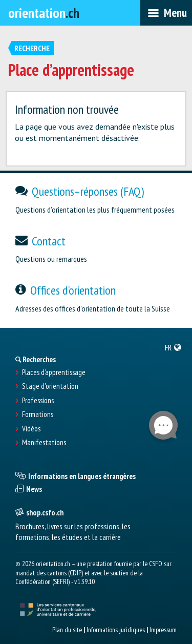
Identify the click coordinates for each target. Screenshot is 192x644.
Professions (38, 401)
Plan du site (67, 630)
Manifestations (44, 443)
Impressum (163, 630)
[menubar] (166, 13)
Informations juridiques (116, 630)
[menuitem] (173, 347)
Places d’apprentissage (54, 372)
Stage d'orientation (50, 386)
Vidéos (31, 429)
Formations (38, 414)
